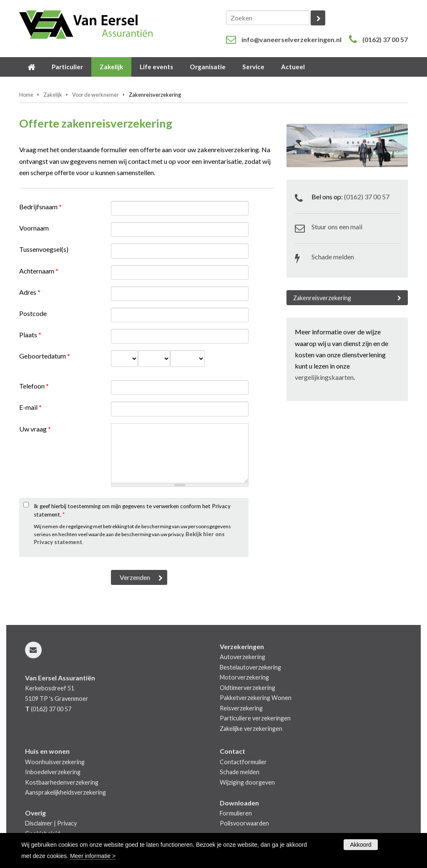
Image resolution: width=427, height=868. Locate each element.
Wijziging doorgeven (247, 782)
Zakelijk (53, 95)
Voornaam (34, 228)
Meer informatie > (93, 856)
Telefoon (34, 386)
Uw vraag (35, 429)
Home (26, 95)
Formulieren (236, 813)
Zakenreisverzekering (322, 298)
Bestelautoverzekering (250, 667)
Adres (30, 292)
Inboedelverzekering (53, 772)
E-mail (30, 407)
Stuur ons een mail (337, 227)
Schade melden (333, 257)
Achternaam (39, 271)
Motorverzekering (244, 677)
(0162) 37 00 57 (385, 39)
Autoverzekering (242, 657)
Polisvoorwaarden (244, 823)
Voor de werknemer (95, 95)
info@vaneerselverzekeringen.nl (291, 39)
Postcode (33, 313)
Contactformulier (243, 762)
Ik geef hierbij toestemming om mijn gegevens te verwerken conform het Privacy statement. (132, 510)
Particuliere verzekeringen (255, 718)
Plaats (30, 335)
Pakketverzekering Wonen (256, 698)
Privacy (67, 823)
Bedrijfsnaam (40, 207)
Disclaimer (39, 823)
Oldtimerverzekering (247, 688)
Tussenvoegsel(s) (44, 249)
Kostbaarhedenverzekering (62, 782)
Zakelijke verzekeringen (251, 729)
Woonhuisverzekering (55, 762)
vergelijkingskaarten (324, 377)
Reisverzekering (241, 708)
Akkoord (360, 845)
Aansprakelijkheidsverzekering (65, 792)
